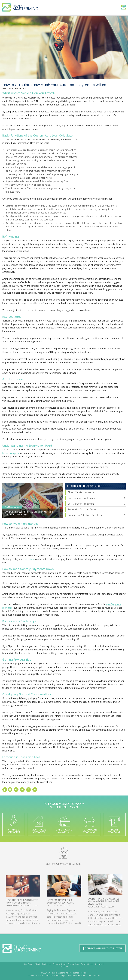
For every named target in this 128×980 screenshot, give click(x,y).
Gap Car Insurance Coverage (82, 498)
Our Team (29, 964)
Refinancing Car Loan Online (82, 509)
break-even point (11, 453)
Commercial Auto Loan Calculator (85, 515)
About (38, 964)
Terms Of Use (87, 964)
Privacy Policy (74, 964)
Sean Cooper (8, 88)
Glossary (99, 964)
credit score (29, 559)
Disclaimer (64, 966)
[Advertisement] (102, 164)
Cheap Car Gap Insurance (81, 492)
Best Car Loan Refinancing (81, 504)
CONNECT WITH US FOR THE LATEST (103, 948)
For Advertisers (59, 964)
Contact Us (47, 964)
